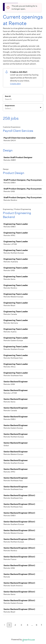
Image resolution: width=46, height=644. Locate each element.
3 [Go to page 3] (21, 625)
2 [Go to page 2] (15, 625)
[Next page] (42, 625)
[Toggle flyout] (41, 108)
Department (10, 106)
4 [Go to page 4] (28, 625)
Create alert (15, 84)
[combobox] (5, 109)
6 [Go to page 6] (37, 625)
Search (8, 96)
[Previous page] (4, 625)
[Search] (23, 100)
